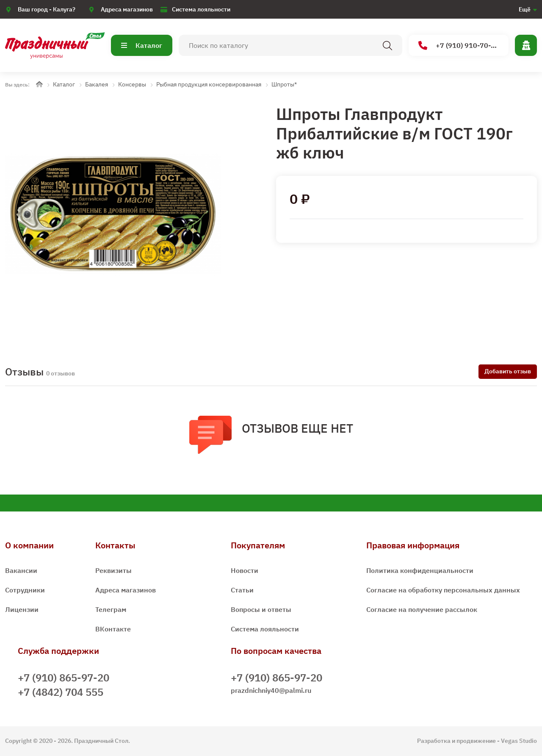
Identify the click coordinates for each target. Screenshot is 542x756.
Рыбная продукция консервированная (209, 84)
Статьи (242, 590)
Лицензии (22, 609)
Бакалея (97, 84)
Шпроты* (284, 84)
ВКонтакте (113, 629)
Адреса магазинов (127, 9)
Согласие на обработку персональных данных (443, 590)
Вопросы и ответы (261, 609)
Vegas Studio (519, 741)
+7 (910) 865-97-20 (64, 678)
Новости (245, 570)
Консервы (132, 84)
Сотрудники (25, 590)
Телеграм (111, 609)
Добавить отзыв (508, 371)
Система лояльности (201, 9)
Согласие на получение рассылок (422, 609)
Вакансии (21, 570)
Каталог (142, 45)
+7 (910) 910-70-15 (459, 46)
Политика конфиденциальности (420, 570)
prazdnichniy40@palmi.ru (271, 690)
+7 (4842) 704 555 (61, 692)
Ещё (525, 9)
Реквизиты (113, 570)
